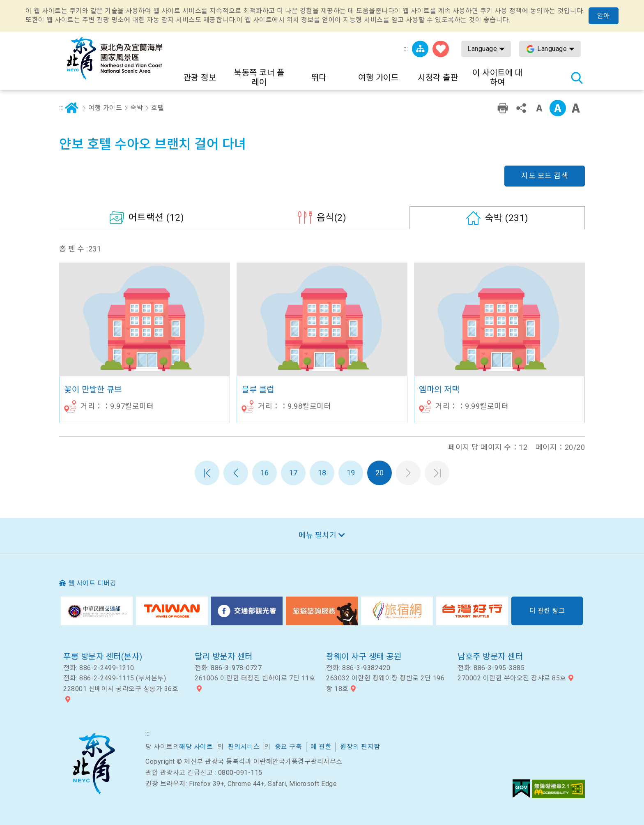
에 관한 (321, 747)
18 (322, 473)
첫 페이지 (207, 473)
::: (406, 49)
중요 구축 (289, 747)
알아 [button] (604, 16)
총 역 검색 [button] (577, 78)
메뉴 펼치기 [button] (317, 535)
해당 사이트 (196, 747)
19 (351, 473)
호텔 (158, 108)
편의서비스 (244, 747)
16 (265, 473)
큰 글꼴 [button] (576, 108)
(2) (332, 217)
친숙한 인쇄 (503, 108)
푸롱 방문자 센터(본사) (103, 657)
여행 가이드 (105, 108)
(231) (507, 218)
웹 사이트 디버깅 (92, 583)
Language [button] (482, 49)
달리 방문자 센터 (224, 657)
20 (380, 473)
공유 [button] (521, 108)
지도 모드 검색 (545, 176)
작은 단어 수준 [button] (539, 108)
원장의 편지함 (360, 747)
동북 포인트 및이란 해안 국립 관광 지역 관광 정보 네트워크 (115, 58)
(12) (156, 217)
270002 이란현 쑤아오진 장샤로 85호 (512, 678)
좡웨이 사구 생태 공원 (364, 657)
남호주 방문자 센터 (490, 657)
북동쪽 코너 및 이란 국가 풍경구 (94, 764)
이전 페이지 (236, 473)
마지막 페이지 (437, 473)
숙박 (137, 108)
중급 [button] (558, 108)
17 (293, 473)
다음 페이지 (408, 473)
